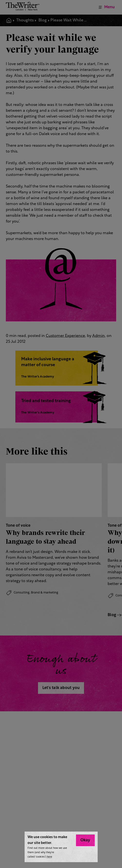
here (49, 857)
